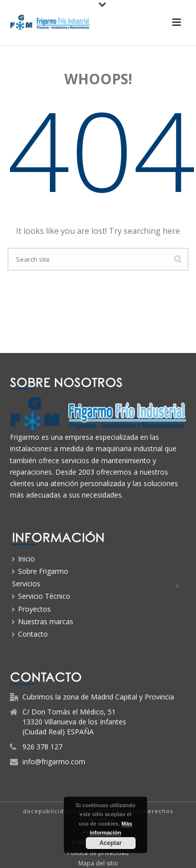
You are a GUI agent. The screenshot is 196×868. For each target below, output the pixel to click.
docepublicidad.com (55, 811)
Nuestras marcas (43, 621)
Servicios (26, 584)
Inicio (23, 559)
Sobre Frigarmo (40, 571)
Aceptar (110, 843)
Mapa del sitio (98, 864)
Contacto (30, 634)
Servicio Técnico (41, 596)
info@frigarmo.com (54, 762)
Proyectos (31, 609)
